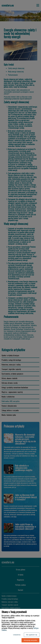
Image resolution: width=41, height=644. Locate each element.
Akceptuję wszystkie (30, 640)
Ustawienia (17, 635)
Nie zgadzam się (32, 635)
